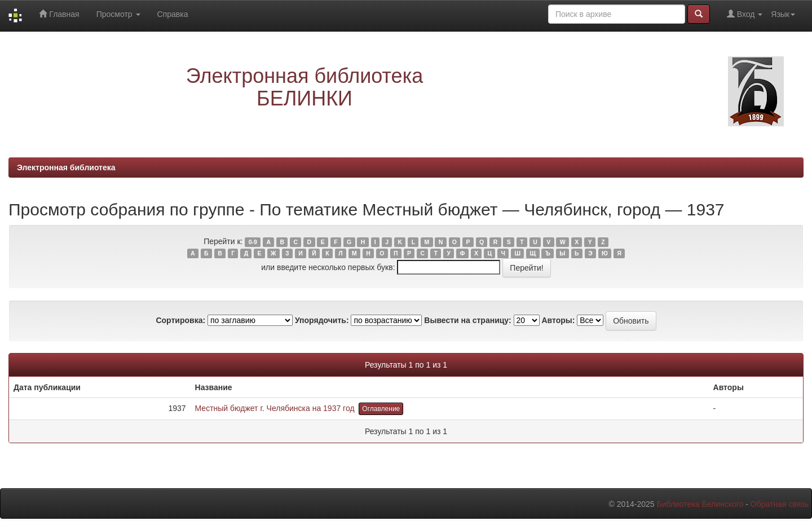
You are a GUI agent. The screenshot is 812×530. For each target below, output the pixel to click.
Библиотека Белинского (700, 504)
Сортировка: (180, 320)
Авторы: (558, 320)
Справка (173, 14)
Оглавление (381, 409)
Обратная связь (780, 504)
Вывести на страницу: (467, 320)
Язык (783, 14)
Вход (745, 14)
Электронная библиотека (66, 167)
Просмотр (118, 14)
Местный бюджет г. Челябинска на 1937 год (275, 408)
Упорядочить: (322, 320)
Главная (59, 14)
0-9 (253, 242)
